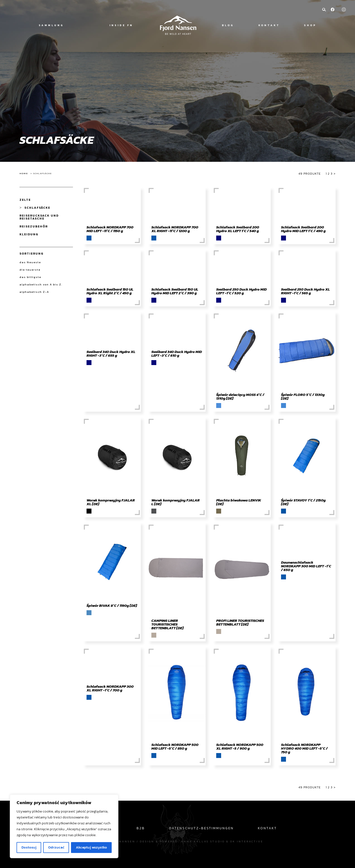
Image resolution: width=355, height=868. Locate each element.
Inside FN (121, 25)
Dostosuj (29, 847)
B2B (141, 828)
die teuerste (30, 270)
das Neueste (30, 262)
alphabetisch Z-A (34, 292)
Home (24, 173)
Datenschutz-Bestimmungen (201, 828)
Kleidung (29, 234)
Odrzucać (56, 847)
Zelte (25, 200)
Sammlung (51, 25)
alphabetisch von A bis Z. (41, 284)
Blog (228, 25)
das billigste (30, 277)
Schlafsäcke (37, 208)
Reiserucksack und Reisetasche (39, 217)
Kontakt (269, 25)
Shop (310, 25)
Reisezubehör (34, 226)
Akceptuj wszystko (91, 847)
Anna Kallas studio (203, 841)
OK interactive (247, 841)
